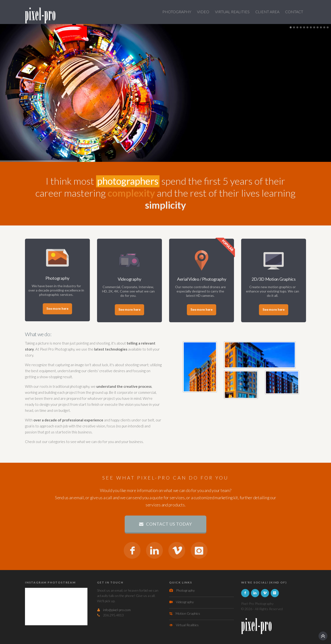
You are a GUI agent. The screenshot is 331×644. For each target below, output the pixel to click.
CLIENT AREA (267, 12)
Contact (294, 12)
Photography (185, 590)
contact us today (165, 524)
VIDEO (203, 12)
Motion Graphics (188, 613)
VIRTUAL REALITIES (232, 12)
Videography (185, 602)
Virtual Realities (187, 625)
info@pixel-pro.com (117, 610)
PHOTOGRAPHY (177, 12)
